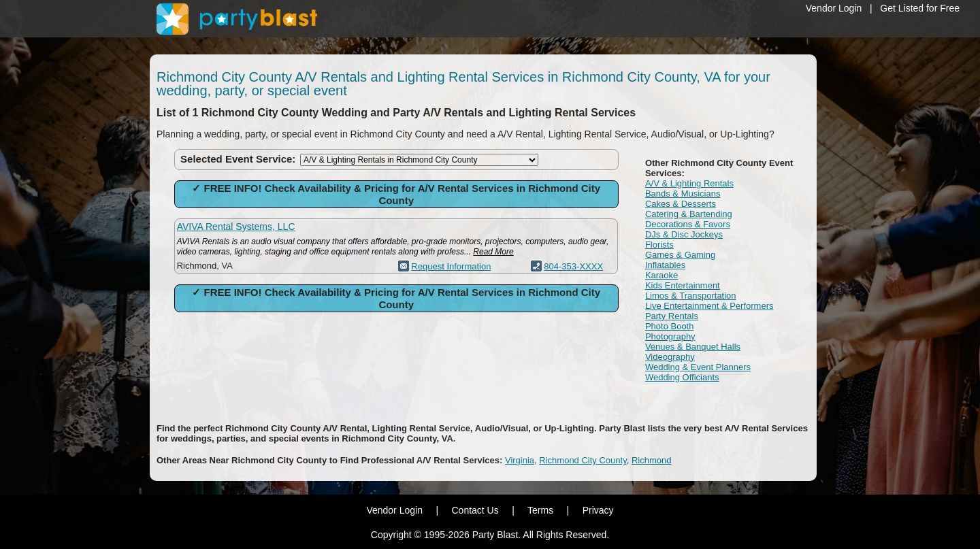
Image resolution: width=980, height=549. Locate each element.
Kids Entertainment (683, 285)
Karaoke (661, 275)
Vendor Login (834, 8)
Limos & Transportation (691, 296)
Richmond (652, 460)
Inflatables (665, 265)
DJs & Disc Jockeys (684, 234)
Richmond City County (583, 460)
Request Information (451, 266)
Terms (540, 510)
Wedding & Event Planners (698, 367)
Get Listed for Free (920, 8)
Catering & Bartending (689, 214)
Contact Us (475, 510)
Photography (670, 336)
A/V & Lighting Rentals (689, 183)
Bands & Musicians (683, 194)
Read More (493, 252)
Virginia (520, 460)
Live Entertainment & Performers (709, 306)
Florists (659, 245)
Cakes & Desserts (681, 204)
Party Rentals (672, 316)
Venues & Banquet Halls (693, 347)
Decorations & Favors (688, 224)
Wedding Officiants (682, 377)
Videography (670, 357)
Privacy (598, 510)
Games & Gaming (680, 255)
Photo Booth (670, 326)
